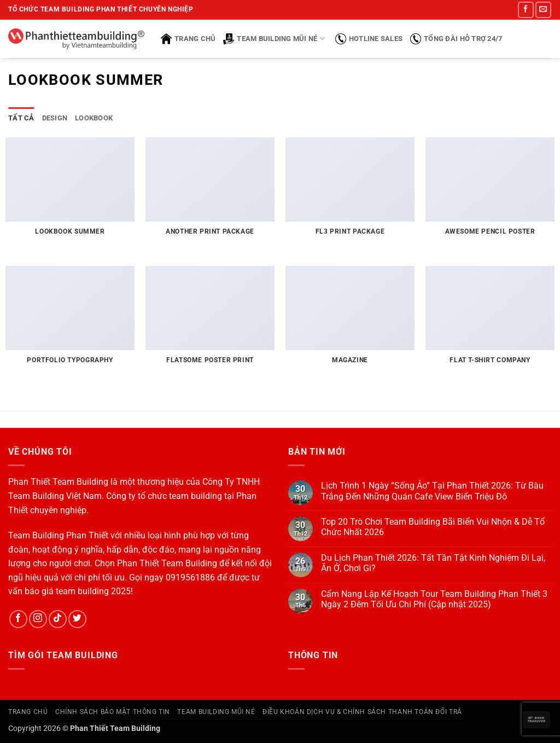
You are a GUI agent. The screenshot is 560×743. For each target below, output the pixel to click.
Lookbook (94, 118)
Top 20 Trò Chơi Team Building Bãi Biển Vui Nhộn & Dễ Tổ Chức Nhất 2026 (433, 527)
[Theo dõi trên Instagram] (38, 619)
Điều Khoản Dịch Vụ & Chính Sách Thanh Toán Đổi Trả (362, 712)
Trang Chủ (28, 712)
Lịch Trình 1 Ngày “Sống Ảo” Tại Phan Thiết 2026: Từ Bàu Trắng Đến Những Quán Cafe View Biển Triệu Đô (432, 491)
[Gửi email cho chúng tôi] (543, 10)
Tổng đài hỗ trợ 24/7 (456, 39)
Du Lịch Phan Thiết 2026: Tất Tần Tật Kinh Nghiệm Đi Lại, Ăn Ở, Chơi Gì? (433, 563)
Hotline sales (369, 39)
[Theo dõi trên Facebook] (526, 10)
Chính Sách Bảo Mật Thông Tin (113, 712)
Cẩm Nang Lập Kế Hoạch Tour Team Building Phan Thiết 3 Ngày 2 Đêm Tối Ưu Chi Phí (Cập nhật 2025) (434, 599)
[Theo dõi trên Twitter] (77, 619)
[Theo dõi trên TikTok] (58, 619)
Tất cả (21, 118)
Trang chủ (188, 39)
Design (55, 118)
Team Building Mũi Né (274, 39)
